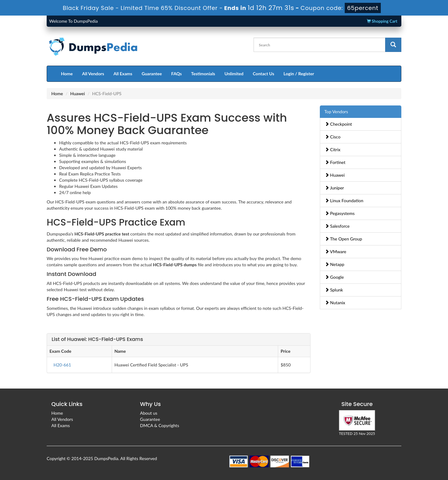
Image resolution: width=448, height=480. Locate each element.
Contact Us (263, 74)
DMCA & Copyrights (160, 425)
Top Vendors (336, 112)
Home (67, 74)
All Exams (123, 74)
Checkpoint (338, 124)
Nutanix (335, 303)
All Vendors (93, 74)
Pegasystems (340, 213)
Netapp (335, 264)
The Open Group (343, 239)
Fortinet (335, 162)
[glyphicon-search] (393, 45)
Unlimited (234, 74)
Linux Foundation (344, 200)
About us (149, 413)
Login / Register (299, 74)
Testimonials (203, 74)
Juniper (334, 188)
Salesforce (337, 226)
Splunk (334, 290)
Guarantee (152, 74)
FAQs (176, 74)
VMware (336, 252)
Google (334, 277)
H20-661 (62, 365)
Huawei (78, 93)
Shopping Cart (382, 21)
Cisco (333, 137)
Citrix (333, 149)
